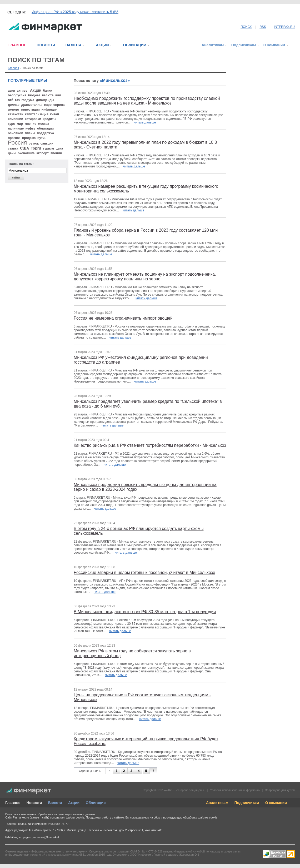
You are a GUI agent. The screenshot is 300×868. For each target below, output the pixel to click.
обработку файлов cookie (200, 817)
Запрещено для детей (280, 790)
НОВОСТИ (46, 45)
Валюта (55, 803)
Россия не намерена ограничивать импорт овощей (123, 318)
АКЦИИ (102, 45)
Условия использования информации (235, 790)
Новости (34, 803)
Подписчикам (244, 45)
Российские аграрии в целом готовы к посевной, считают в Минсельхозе (144, 572)
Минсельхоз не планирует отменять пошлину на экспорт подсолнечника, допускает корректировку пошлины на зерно (145, 277)
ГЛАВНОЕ (17, 45)
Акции (74, 803)
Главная (13, 68)
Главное (13, 803)
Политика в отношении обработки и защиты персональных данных (50, 814)
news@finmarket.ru (50, 837)
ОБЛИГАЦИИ (135, 45)
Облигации (96, 803)
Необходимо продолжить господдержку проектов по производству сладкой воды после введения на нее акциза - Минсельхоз (147, 101)
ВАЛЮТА (74, 45)
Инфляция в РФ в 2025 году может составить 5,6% (75, 12)
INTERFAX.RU (284, 27)
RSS (263, 27)
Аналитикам (213, 45)
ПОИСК (246, 27)
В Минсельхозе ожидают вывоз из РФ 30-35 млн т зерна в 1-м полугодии (145, 612)
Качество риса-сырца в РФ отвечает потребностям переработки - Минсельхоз (150, 445)
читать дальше (145, 122)
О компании (274, 45)
